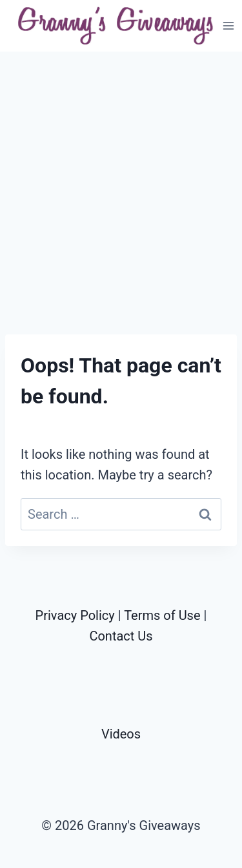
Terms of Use (162, 615)
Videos (121, 734)
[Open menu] (229, 25)
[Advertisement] (121, 193)
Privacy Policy (75, 615)
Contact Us (121, 636)
